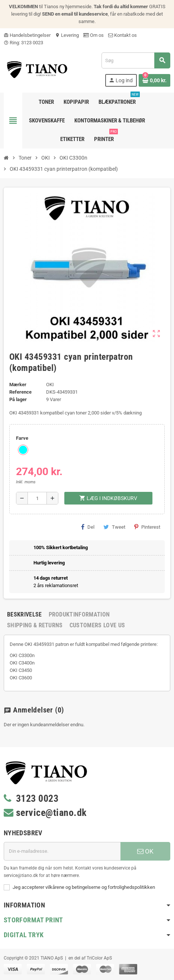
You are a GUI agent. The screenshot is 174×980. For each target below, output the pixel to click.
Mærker (18, 385)
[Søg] (136, 60)
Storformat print (33, 920)
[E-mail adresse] (62, 851)
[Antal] (37, 498)
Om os (94, 35)
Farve (22, 438)
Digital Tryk (24, 935)
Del (88, 527)
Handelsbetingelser (27, 35)
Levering (67, 35)
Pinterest (147, 527)
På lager (18, 399)
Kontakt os (123, 35)
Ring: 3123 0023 (23, 43)
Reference (20, 392)
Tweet (114, 527)
